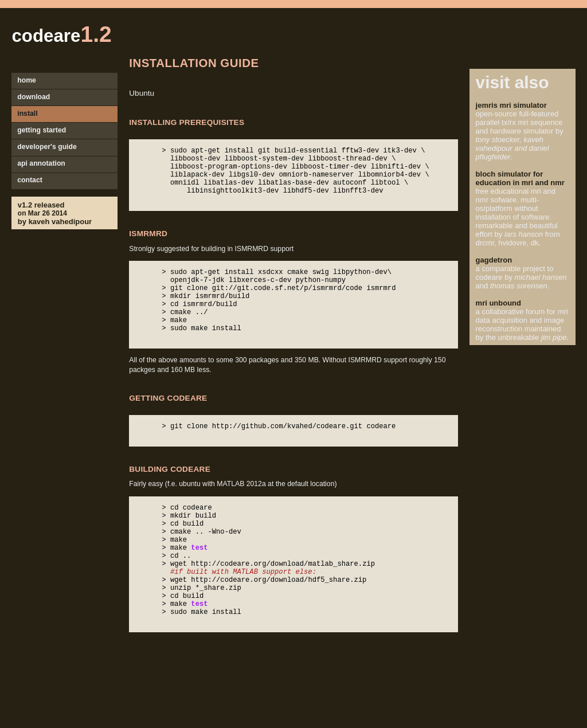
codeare (61, 36)
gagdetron (494, 260)
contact (30, 180)
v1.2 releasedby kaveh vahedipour (55, 213)
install (27, 113)
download (34, 97)
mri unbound (498, 303)
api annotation (41, 163)
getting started (42, 130)
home (27, 80)
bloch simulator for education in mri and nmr (520, 178)
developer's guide (47, 147)
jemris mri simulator (511, 105)
